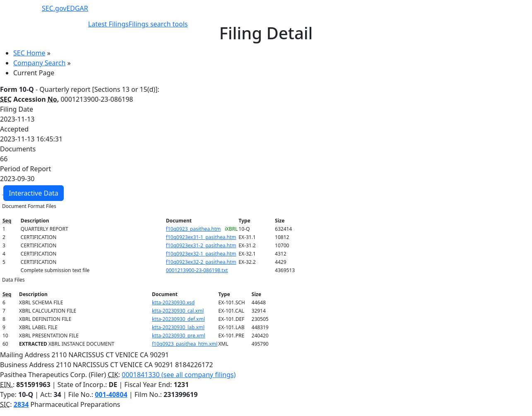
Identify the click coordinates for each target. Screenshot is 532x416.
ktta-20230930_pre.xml (179, 336)
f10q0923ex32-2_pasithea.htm (201, 262)
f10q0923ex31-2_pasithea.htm (201, 245)
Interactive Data (34, 193)
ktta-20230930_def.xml (178, 319)
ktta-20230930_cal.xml (178, 311)
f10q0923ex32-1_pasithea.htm (201, 254)
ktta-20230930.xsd (173, 302)
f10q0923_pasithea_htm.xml (185, 344)
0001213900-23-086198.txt (197, 270)
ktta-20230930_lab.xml (178, 327)
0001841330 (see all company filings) (179, 375)
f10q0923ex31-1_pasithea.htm (201, 237)
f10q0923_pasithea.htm (193, 229)
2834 (21, 404)
